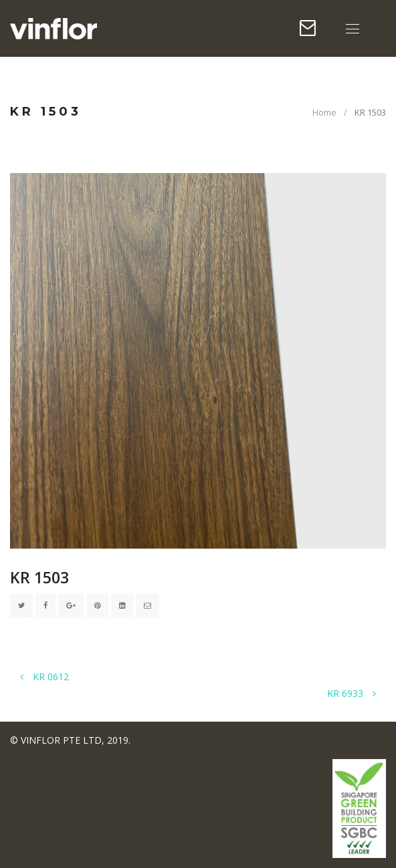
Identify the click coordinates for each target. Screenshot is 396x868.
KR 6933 (352, 693)
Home (324, 112)
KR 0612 (44, 677)
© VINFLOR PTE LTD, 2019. (70, 740)
